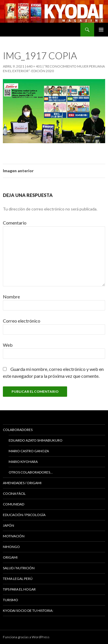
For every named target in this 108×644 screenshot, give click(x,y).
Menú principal (101, 30)
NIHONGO (11, 547)
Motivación (14, 536)
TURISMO (11, 600)
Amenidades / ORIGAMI (22, 483)
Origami (10, 557)
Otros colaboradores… (31, 472)
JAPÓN (8, 525)
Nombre (11, 297)
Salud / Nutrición (19, 568)
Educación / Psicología (24, 515)
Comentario (15, 223)
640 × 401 (34, 66)
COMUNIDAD (14, 504)
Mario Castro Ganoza (29, 451)
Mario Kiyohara (23, 462)
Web (8, 345)
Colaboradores (18, 430)
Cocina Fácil (14, 493)
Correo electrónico (22, 321)
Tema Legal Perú (18, 579)
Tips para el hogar (19, 589)
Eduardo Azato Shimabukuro (36, 440)
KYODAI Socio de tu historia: (28, 611)
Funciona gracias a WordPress (26, 637)
